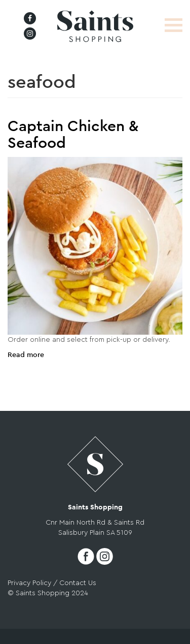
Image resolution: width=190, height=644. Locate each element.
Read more (26, 355)
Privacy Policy (29, 583)
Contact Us (78, 583)
